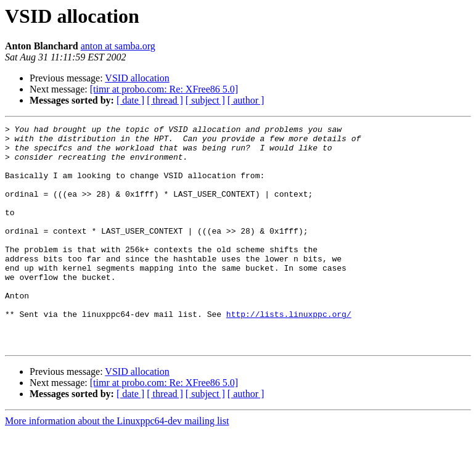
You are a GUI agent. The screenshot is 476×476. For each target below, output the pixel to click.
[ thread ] (165, 100)
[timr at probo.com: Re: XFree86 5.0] (164, 89)
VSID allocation (137, 78)
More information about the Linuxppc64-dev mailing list (117, 465)
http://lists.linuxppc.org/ (289, 353)
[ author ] (246, 100)
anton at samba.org (118, 46)
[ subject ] (205, 100)
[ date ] (130, 100)
